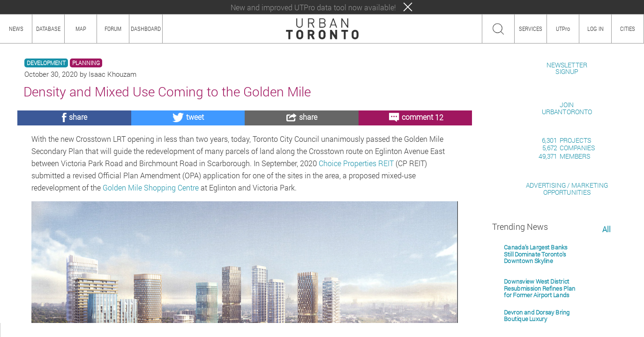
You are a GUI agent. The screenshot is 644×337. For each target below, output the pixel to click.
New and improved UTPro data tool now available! (313, 7)
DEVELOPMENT (46, 63)
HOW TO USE (46, 330)
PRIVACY (137, 330)
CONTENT (82, 330)
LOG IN (595, 29)
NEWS (16, 29)
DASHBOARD (146, 29)
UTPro (563, 29)
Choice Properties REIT (356, 163)
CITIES (628, 29)
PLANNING (86, 63)
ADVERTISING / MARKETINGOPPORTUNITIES (567, 297)
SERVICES (531, 29)
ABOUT (13, 330)
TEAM (110, 330)
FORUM (113, 29)
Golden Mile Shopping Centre (151, 187)
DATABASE (48, 29)
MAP (81, 29)
